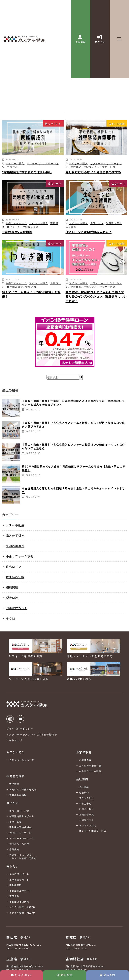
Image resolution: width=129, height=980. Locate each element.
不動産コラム (86, 820)
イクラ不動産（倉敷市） (23, 907)
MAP (26, 937)
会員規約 (14, 849)
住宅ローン (55, 183)
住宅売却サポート (19, 874)
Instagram (10, 719)
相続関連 (12, 587)
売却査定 (64, 975)
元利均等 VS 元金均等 (17, 232)
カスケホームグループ (22, 760)
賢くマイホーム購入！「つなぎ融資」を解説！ (31, 294)
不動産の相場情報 (19, 902)
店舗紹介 (84, 792)
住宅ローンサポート (20, 833)
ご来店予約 (85, 803)
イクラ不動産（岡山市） (23, 913)
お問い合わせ (21, 975)
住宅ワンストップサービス (99, 167)
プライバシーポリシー (20, 728)
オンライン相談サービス (93, 831)
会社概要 (84, 787)
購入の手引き (53, 123)
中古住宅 (12, 167)
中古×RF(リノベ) (19, 811)
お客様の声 (85, 760)
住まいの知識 (117, 123)
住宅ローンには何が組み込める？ (89, 232)
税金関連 (12, 598)
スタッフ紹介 (86, 798)
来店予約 (107, 975)
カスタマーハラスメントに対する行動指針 (32, 734)
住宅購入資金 (31, 227)
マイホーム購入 (15, 163)
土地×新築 (16, 822)
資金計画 (71, 227)
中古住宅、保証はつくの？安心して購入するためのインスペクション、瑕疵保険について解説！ (96, 296)
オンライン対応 (88, 825)
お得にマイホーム (16, 223)
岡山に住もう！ (17, 608)
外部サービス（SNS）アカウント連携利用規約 (23, 856)
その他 (11, 618)
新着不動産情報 (18, 795)
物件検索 (14, 784)
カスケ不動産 (15, 525)
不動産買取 (16, 885)
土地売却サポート (19, 880)
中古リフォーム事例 (20, 556)
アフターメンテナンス (22, 838)
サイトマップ (14, 740)
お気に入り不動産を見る (23, 789)
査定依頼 (14, 896)
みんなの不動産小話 (90, 766)
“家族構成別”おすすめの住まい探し (27, 172)
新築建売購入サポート (22, 816)
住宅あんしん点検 (19, 844)
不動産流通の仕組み (20, 827)
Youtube (20, 719)
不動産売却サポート (20, 891)
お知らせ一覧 (86, 814)
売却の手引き (15, 546)
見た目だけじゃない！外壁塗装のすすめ (93, 172)
